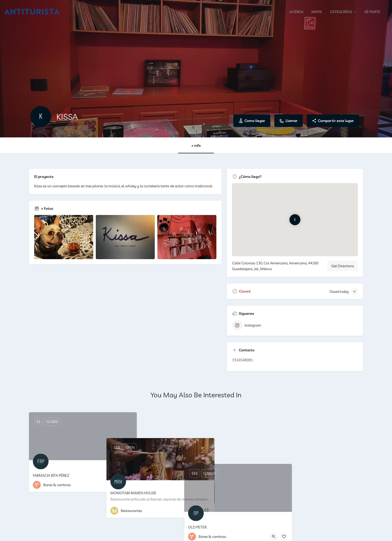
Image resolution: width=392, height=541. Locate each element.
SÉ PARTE (372, 12)
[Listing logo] (41, 117)
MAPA (317, 12)
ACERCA (296, 12)
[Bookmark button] (129, 485)
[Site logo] (32, 11)
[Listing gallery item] (64, 237)
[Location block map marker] (295, 220)
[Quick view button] (118, 485)
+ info (196, 146)
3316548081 (242, 360)
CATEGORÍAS (341, 12)
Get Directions (343, 266)
